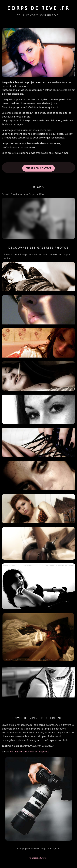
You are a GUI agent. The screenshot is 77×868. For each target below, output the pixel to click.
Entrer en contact (39, 168)
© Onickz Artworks (39, 858)
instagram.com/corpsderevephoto (30, 751)
